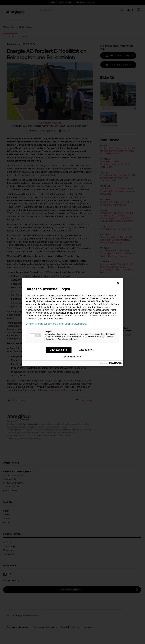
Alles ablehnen (86, 350)
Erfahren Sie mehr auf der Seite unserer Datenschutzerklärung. (56, 324)
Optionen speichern (72, 357)
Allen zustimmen (58, 350)
